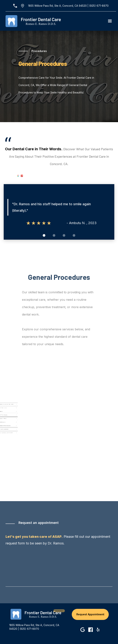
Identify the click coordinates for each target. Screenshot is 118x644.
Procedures (39, 51)
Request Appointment (90, 614)
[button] (110, 21)
